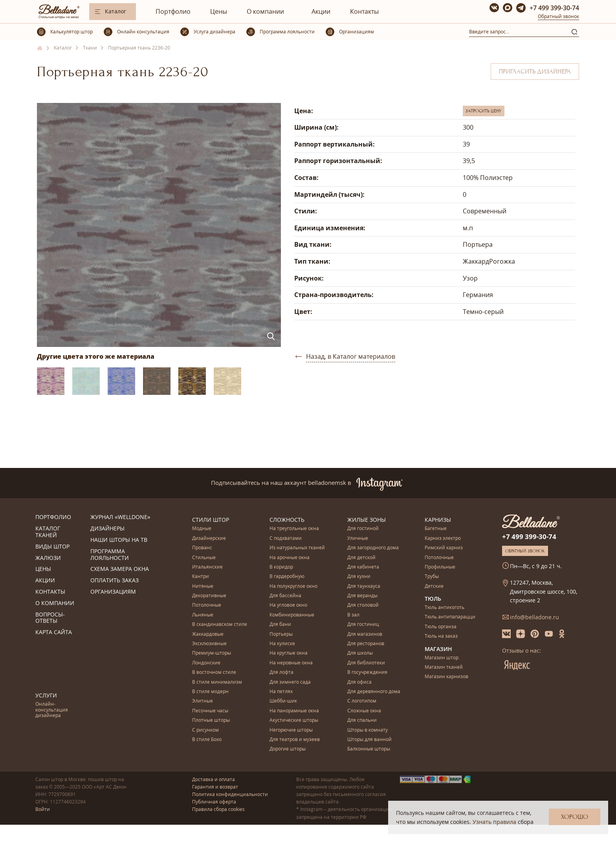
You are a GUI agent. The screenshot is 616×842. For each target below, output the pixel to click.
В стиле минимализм (217, 682)
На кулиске (282, 644)
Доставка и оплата (214, 779)
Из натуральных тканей (297, 548)
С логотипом (362, 701)
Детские (434, 586)
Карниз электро (443, 538)
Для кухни (359, 577)
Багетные (436, 529)
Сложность (287, 520)
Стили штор (211, 520)
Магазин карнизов (446, 677)
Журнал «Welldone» (120, 517)
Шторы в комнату (368, 730)
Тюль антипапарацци (450, 617)
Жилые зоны (367, 520)
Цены (219, 11)
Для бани (280, 625)
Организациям (113, 592)
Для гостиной (363, 529)
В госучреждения (367, 672)
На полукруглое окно (293, 586)
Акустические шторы (294, 720)
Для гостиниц (363, 625)
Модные (202, 529)
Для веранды (362, 596)
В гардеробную (287, 577)
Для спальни (362, 720)
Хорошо (575, 817)
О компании (265, 11)
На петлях (281, 692)
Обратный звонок (558, 16)
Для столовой (363, 605)
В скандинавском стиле (220, 625)
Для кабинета (363, 567)
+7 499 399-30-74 (554, 8)
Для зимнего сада (290, 682)
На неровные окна (291, 663)
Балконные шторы (369, 749)
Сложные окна (364, 711)
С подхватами (286, 538)
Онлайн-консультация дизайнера (52, 710)
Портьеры (281, 634)
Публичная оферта (214, 802)
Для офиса (359, 682)
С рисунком (205, 730)
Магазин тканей (444, 667)
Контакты (364, 11)
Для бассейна (285, 596)
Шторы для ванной (369, 740)
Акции (321, 11)
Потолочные (207, 605)
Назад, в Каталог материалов (351, 356)
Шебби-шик (283, 701)
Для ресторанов (366, 644)
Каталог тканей (48, 532)
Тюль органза (441, 627)
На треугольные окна (294, 529)
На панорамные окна (294, 711)
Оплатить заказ (115, 581)
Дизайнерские (209, 538)
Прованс (202, 548)
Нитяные (203, 586)
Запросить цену (484, 111)
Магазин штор (442, 658)
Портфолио (173, 11)
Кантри (201, 577)
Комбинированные (292, 615)
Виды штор (52, 547)
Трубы (432, 577)
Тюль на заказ (441, 636)
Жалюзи (48, 558)
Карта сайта (54, 632)
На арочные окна (290, 558)
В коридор (281, 567)
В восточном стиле (214, 672)
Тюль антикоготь (445, 608)
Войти (43, 809)
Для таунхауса (364, 586)
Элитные (203, 701)
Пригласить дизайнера (535, 72)
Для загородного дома (373, 548)
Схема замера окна (120, 569)
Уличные (358, 538)
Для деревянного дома (374, 692)
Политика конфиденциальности (230, 794)
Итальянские (207, 567)
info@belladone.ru (534, 617)
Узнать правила (494, 822)
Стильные (204, 558)
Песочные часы (210, 711)
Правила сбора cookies (218, 809)
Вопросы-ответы (50, 618)
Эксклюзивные (209, 644)
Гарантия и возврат (215, 787)
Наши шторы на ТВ (119, 540)
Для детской (361, 558)
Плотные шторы (211, 720)
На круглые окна (289, 653)
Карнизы (438, 520)
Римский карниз (444, 548)
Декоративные (209, 596)
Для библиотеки (366, 663)
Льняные (203, 615)
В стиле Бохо (207, 740)
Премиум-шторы (212, 653)
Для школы (360, 653)
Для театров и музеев (295, 740)
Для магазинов (365, 634)
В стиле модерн (210, 692)
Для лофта (281, 672)
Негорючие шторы (291, 730)
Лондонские (206, 663)
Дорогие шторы (288, 749)
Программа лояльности (110, 555)
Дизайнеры (107, 529)
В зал (353, 615)
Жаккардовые (208, 634)
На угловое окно (288, 605)
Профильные (440, 567)
